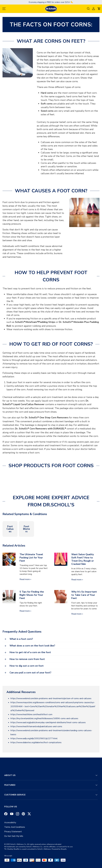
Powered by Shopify (59, 849)
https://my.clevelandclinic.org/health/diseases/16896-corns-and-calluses (44, 718)
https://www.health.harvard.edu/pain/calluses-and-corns (36, 726)
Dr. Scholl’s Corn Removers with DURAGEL (41, 429)
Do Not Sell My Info (14, 836)
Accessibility (10, 823)
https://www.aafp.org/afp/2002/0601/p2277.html (34, 738)
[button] (99, 9)
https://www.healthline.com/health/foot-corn (31, 714)
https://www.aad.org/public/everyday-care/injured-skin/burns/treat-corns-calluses (48, 722)
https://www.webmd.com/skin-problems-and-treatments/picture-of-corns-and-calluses (51, 698)
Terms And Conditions (15, 827)
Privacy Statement (13, 832)
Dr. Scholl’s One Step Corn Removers (47, 418)
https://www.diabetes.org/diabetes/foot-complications (36, 742)
